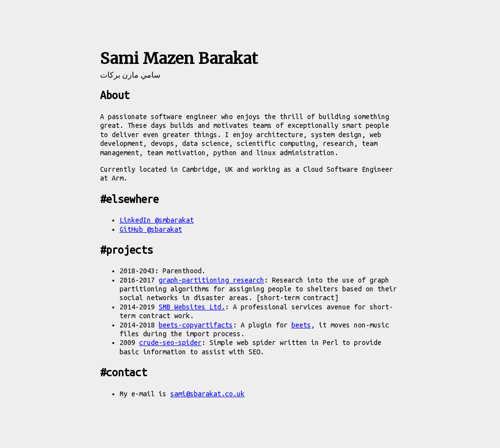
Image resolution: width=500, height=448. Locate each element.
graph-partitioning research (211, 280)
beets (301, 325)
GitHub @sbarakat (151, 229)
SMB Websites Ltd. (192, 307)
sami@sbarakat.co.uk (208, 394)
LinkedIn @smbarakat (157, 220)
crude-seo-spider (170, 343)
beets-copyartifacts (196, 325)
